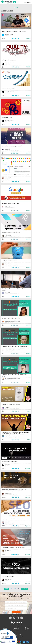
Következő (24, 589)
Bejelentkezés (27, 2)
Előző (7, 589)
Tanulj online (27, 629)
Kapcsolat (5, 629)
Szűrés (16, 7)
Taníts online (16, 629)
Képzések (27, 630)
